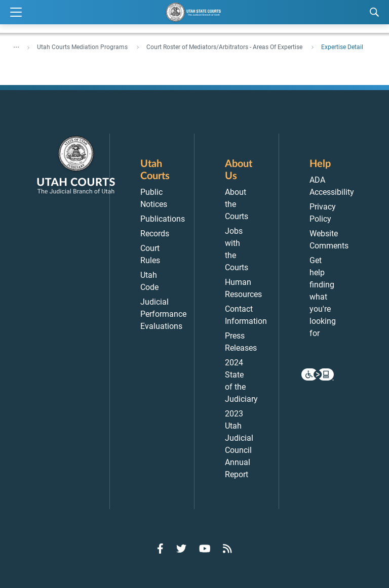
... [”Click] (16, 45)
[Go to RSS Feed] (227, 549)
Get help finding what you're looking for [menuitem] (323, 297)
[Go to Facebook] (160, 549)
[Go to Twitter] (181, 549)
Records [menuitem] (155, 234)
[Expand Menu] (16, 12)
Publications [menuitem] (163, 219)
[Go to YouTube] (205, 549)
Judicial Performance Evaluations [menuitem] (163, 314)
